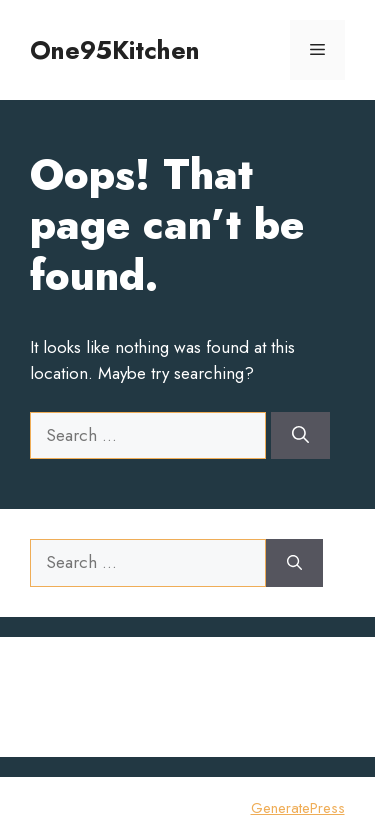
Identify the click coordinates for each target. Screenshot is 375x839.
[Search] (300, 436)
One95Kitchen (115, 50)
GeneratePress (298, 808)
